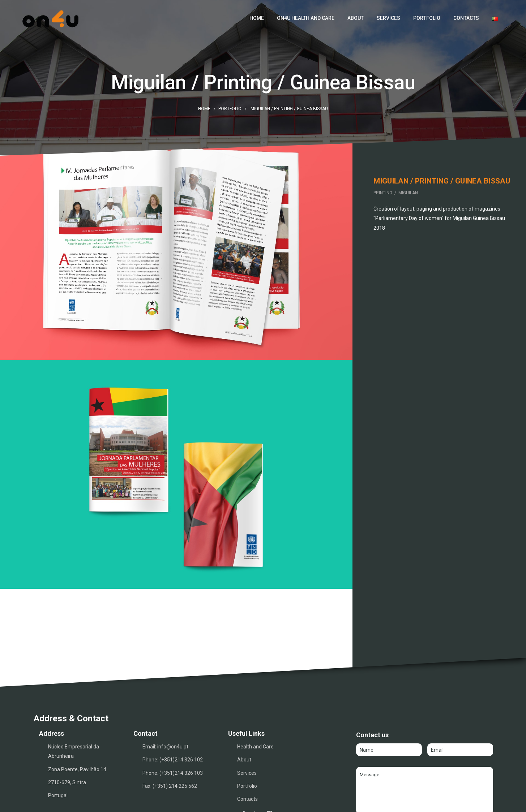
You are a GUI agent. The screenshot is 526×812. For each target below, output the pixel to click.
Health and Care (255, 710)
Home (257, 18)
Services (388, 18)
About (356, 18)
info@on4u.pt (173, 710)
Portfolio (427, 18)
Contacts (466, 18)
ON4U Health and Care (306, 18)
